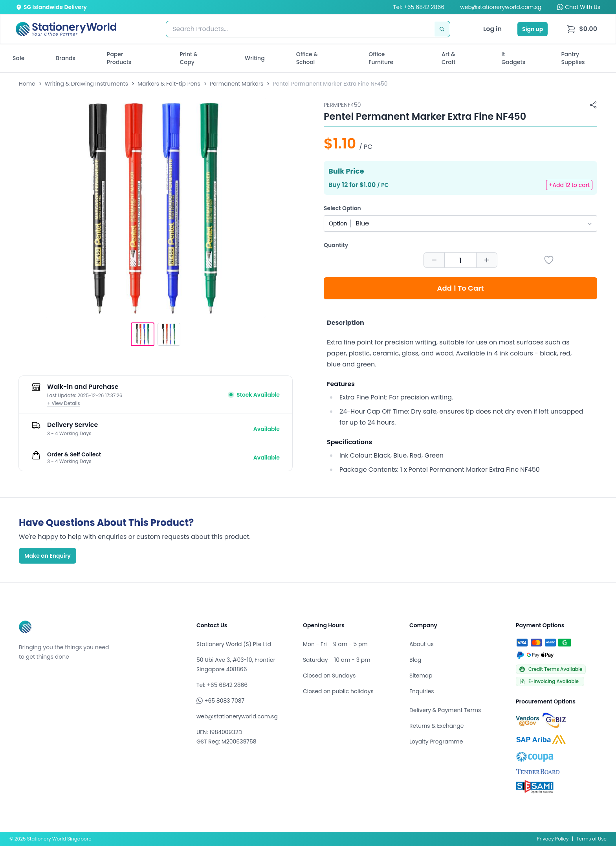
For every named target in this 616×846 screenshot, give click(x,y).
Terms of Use (591, 839)
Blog (415, 660)
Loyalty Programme (436, 742)
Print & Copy (189, 58)
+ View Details (64, 403)
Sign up (533, 29)
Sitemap (421, 676)
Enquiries (422, 691)
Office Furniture (381, 58)
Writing (255, 58)
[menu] (582, 29)
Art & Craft (449, 58)
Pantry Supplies (573, 58)
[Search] (442, 29)
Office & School (307, 58)
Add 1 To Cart (461, 288)
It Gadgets (514, 58)
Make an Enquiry (48, 556)
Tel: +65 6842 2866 (419, 7)
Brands (66, 58)
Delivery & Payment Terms (445, 710)
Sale (18, 58)
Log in (492, 29)
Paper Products (119, 58)
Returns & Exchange (436, 726)
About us (422, 644)
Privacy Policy (553, 839)
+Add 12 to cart (569, 185)
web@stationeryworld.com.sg (501, 7)
